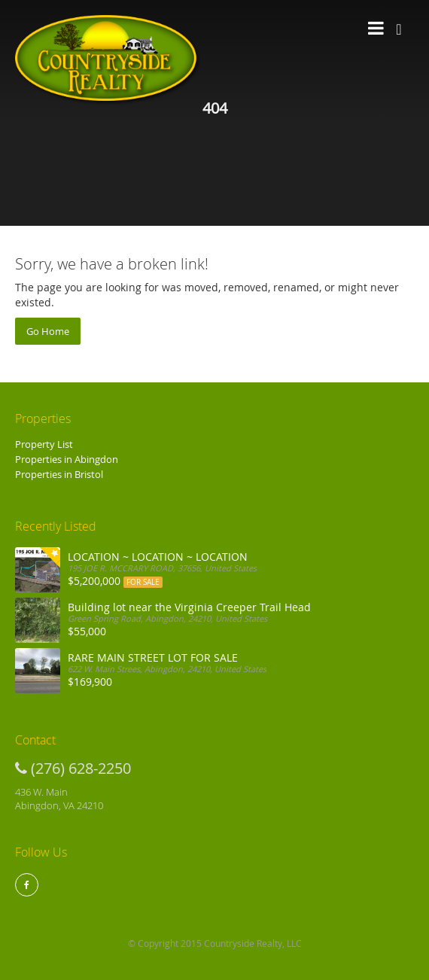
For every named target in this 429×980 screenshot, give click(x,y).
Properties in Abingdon (67, 459)
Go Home (48, 331)
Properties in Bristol (59, 474)
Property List (44, 444)
